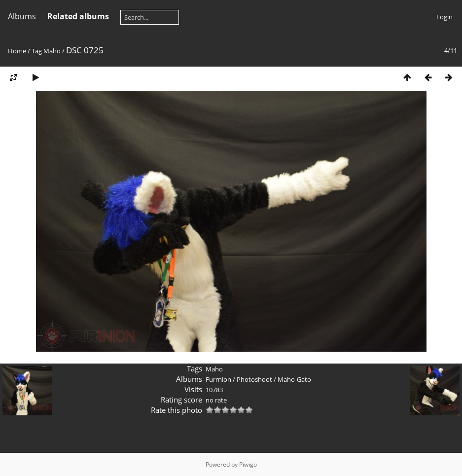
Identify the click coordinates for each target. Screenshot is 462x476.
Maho (52, 51)
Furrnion (218, 379)
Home (17, 51)
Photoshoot (254, 379)
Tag (37, 51)
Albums (22, 16)
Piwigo (248, 464)
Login (444, 17)
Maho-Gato (294, 379)
